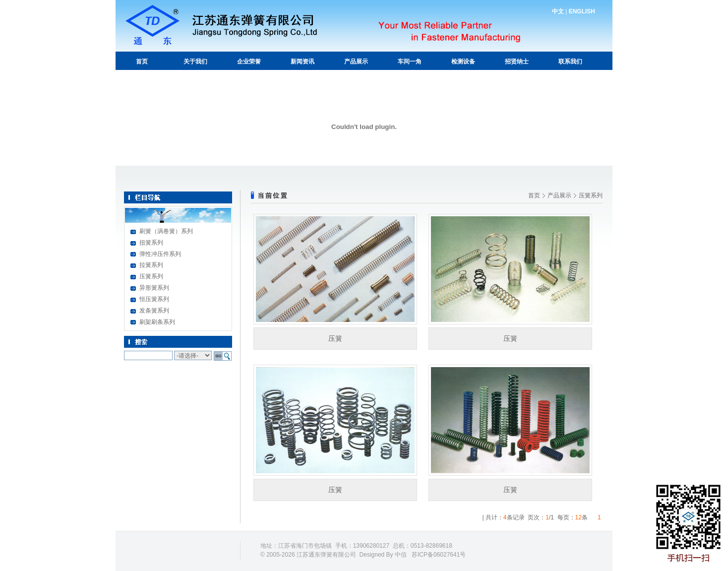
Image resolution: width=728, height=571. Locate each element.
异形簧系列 (154, 288)
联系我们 (570, 62)
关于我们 (195, 62)
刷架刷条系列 (157, 322)
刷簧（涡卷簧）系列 (166, 231)
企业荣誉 (249, 62)
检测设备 (463, 62)
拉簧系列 (151, 265)
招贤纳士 (517, 62)
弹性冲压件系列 (160, 254)
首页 (142, 62)
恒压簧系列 (154, 299)
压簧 (335, 338)
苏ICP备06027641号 (439, 555)
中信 (401, 555)
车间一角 (410, 62)
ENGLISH (582, 11)
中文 (558, 11)
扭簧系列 (151, 243)
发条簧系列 (154, 311)
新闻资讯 (303, 62)
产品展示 (356, 62)
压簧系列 (151, 276)
